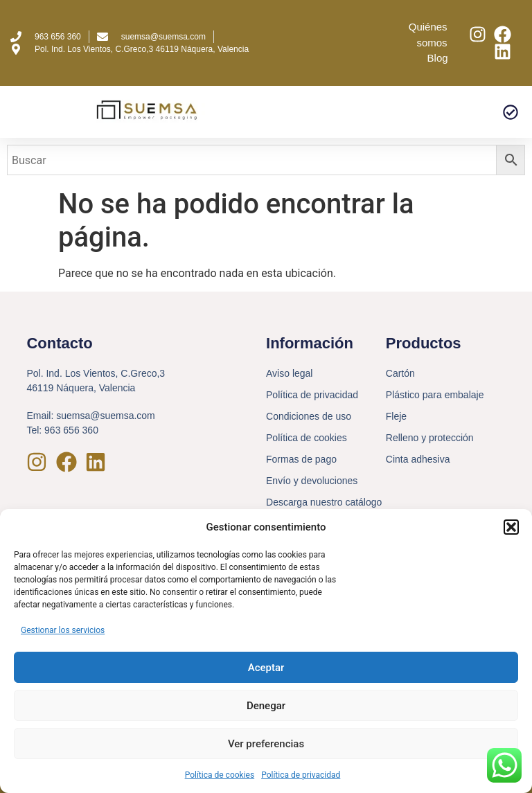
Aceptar (266, 668)
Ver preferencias (266, 744)
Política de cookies (220, 775)
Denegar (266, 706)
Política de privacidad (301, 775)
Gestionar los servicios (63, 630)
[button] (511, 527)
